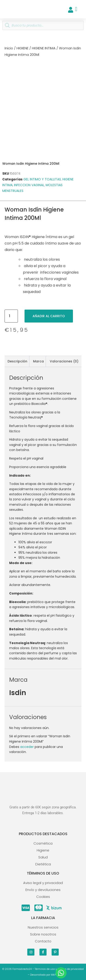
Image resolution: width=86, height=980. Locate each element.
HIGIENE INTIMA (44, 48)
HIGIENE (22, 48)
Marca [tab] (38, 361)
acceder (27, 747)
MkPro (55, 975)
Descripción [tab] (17, 361)
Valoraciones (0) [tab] (64, 361)
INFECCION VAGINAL (29, 185)
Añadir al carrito (49, 316)
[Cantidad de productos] (11, 316)
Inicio (9, 48)
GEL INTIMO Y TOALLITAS (42, 179)
